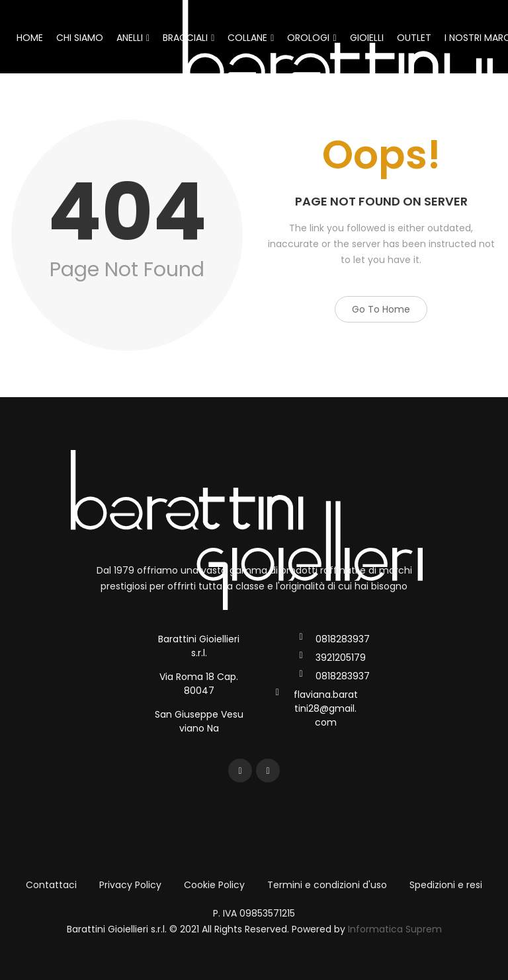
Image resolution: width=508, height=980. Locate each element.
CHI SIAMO (80, 38)
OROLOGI (312, 38)
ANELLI (133, 38)
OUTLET (414, 38)
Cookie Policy (214, 885)
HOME (30, 38)
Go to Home (381, 309)
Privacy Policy (130, 885)
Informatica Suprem (395, 929)
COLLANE (251, 38)
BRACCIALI (189, 38)
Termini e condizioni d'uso (327, 885)
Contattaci (51, 885)
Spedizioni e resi (446, 885)
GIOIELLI (367, 38)
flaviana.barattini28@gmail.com (326, 708)
